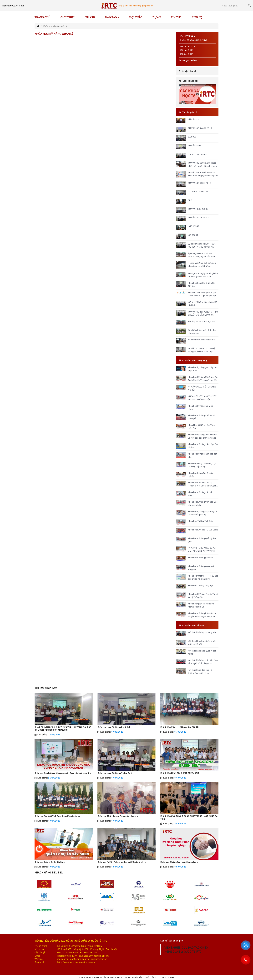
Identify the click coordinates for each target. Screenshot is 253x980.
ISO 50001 (193, 235)
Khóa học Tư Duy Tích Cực (200, 521)
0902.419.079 (17, 6)
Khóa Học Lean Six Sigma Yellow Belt (115, 773)
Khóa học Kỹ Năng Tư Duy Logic (203, 530)
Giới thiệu (68, 17)
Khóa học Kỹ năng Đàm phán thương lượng (179, 862)
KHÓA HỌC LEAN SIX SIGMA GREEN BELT (180, 773)
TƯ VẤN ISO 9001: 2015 (200, 183)
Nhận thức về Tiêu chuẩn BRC (202, 340)
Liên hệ (197, 17)
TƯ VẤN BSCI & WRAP (199, 218)
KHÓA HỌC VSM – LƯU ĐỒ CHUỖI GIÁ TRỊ (180, 727)
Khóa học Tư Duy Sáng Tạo (201, 585)
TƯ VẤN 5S (193, 119)
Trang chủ (42, 17)
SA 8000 (192, 137)
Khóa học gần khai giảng (195, 360)
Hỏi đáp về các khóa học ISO (201, 321)
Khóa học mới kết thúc (193, 625)
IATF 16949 (194, 226)
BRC (190, 200)
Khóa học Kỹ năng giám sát (201, 558)
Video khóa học (191, 81)
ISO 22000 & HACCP (198, 191)
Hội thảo (136, 17)
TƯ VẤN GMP (194, 146)
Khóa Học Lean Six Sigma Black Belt (114, 727)
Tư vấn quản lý (190, 112)
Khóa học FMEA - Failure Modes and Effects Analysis (122, 862)
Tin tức (176, 17)
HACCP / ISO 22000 (198, 154)
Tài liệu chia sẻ (189, 71)
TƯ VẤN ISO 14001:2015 (200, 128)
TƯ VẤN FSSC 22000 (198, 209)
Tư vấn (90, 17)
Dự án (157, 17)
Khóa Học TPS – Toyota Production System (118, 816)
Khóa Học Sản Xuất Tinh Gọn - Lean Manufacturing (57, 816)
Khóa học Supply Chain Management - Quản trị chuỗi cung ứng (63, 773)
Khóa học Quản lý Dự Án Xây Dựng (50, 862)
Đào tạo (112, 17)
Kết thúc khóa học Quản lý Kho (202, 632)
